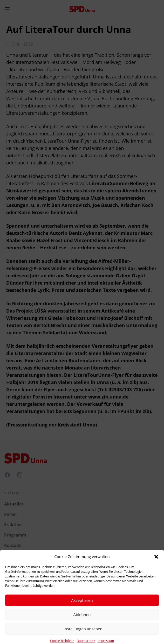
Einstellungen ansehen (82, 635)
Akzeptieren (82, 606)
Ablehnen (82, 621)
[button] (156, 563)
